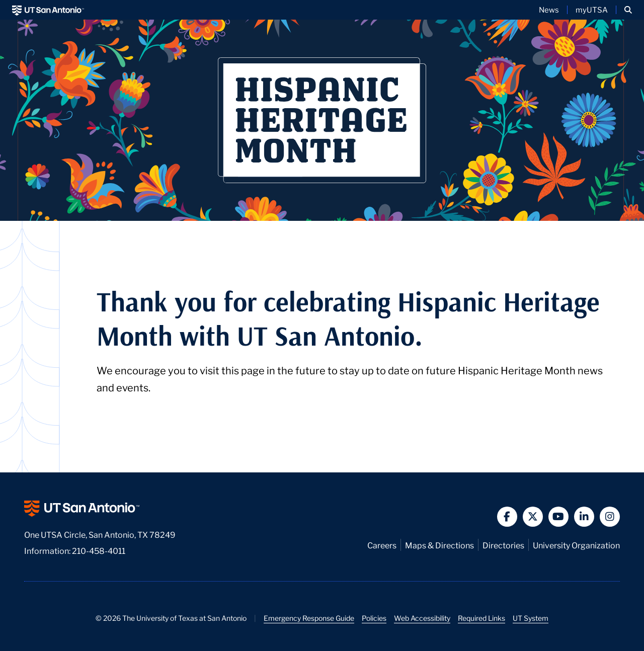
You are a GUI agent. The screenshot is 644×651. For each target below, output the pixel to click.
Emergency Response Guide (309, 618)
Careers (382, 545)
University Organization (576, 545)
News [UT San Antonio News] (549, 10)
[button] (628, 10)
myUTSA (592, 10)
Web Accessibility (422, 618)
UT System (531, 618)
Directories (503, 545)
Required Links (481, 618)
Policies (374, 618)
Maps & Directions (439, 545)
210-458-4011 (99, 550)
